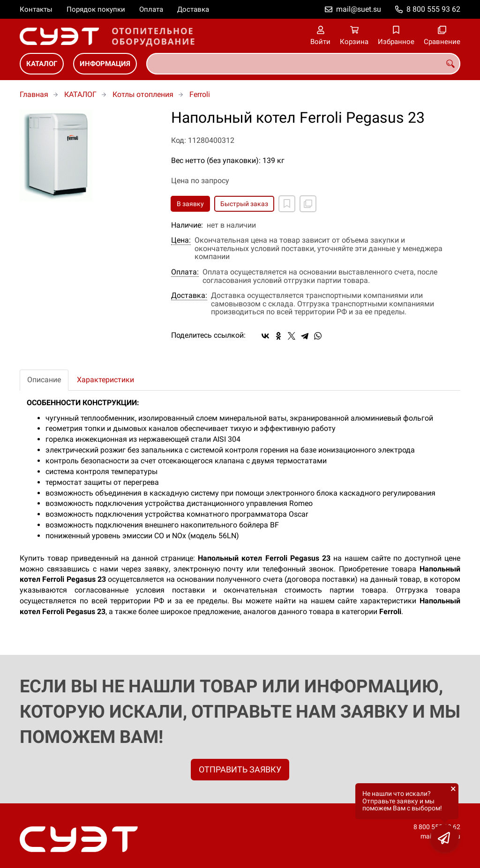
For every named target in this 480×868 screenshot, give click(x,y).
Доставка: (189, 296)
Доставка (193, 9)
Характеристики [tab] (105, 380)
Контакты (36, 9)
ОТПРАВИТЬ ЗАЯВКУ (240, 769)
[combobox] (303, 64)
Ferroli (200, 94)
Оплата (151, 9)
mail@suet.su (359, 9)
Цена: (181, 240)
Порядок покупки (96, 9)
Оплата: (185, 272)
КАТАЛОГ (42, 64)
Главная (34, 94)
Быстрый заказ (244, 204)
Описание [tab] (44, 380)
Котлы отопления (143, 94)
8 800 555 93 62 (433, 9)
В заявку (190, 204)
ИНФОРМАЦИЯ (105, 64)
